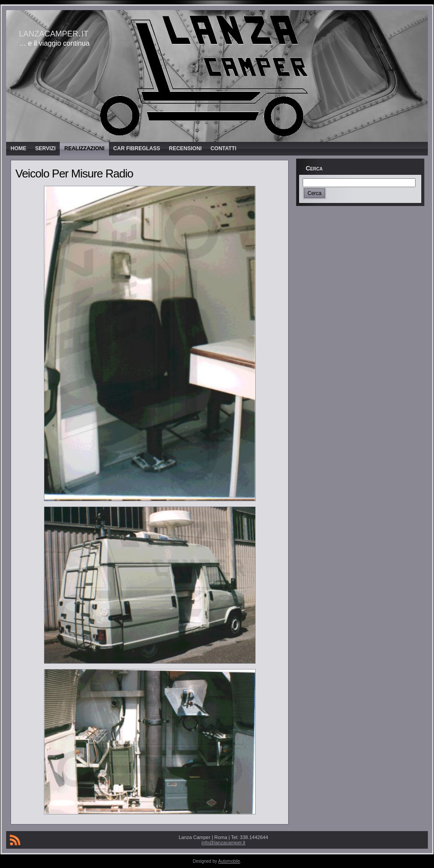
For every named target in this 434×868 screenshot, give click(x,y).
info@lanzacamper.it (224, 843)
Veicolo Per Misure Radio (74, 174)
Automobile (229, 861)
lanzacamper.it (54, 33)
